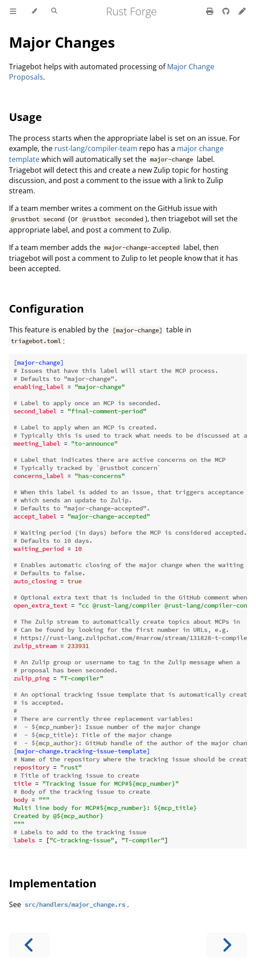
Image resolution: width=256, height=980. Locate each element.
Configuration (46, 308)
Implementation (53, 883)
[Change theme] (34, 11)
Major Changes (62, 42)
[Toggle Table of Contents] (13, 11)
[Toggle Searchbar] (54, 11)
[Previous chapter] (29, 945)
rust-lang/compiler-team (96, 148)
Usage (25, 117)
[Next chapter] (227, 945)
